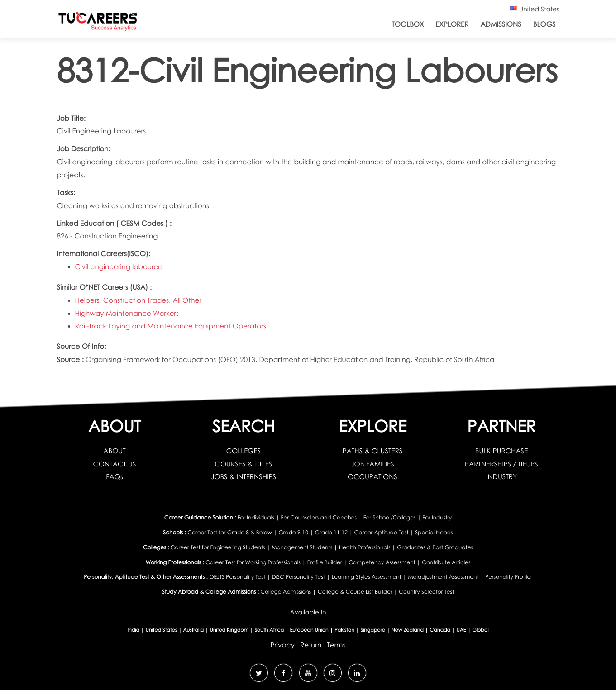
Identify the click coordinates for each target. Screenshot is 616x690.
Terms (336, 645)
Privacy (283, 645)
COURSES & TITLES (244, 464)
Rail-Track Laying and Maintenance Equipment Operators (171, 326)
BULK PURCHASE (502, 451)
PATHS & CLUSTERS (373, 451)
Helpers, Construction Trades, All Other (138, 300)
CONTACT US (115, 464)
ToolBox (408, 24)
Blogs (544, 24)
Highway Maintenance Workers (127, 314)
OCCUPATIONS (372, 477)
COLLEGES (244, 451)
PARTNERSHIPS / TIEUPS (501, 464)
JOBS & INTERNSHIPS (244, 477)
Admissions (501, 24)
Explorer (452, 24)
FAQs (115, 477)
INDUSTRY (501, 477)
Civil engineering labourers (119, 267)
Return (311, 645)
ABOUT (115, 451)
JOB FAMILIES (372, 464)
